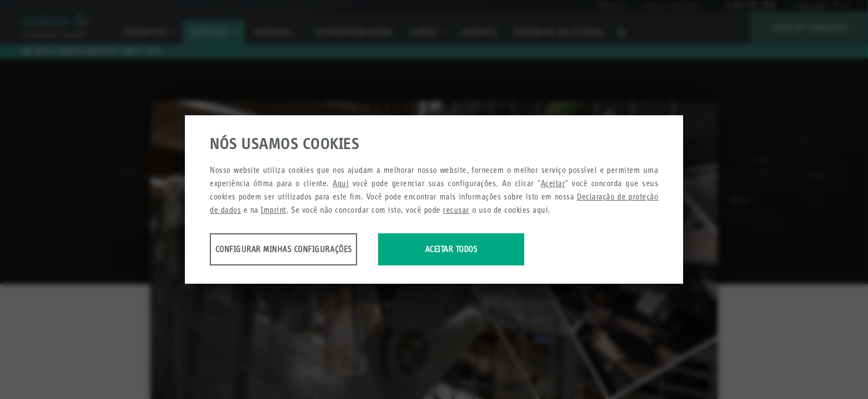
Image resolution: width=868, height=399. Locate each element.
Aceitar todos (496, 250)
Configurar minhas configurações (297, 250)
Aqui (341, 184)
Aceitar (553, 184)
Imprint (273, 211)
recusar (456, 211)
